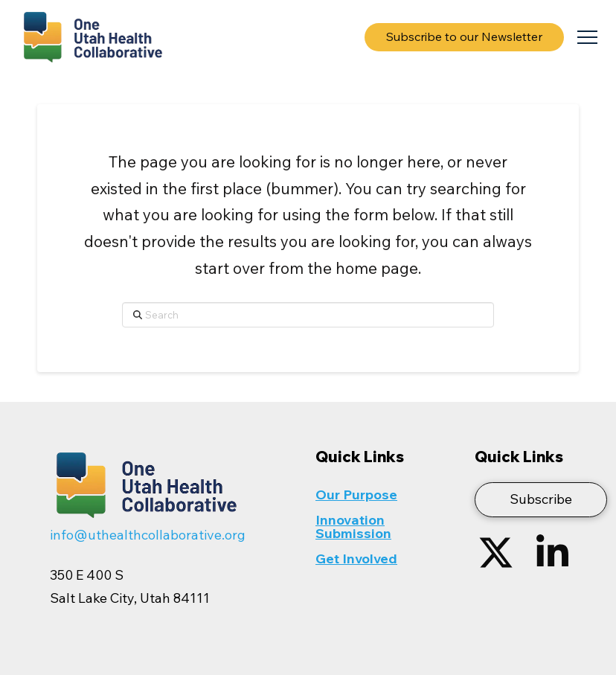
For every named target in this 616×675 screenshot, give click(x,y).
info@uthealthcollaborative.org (148, 535)
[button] (587, 38)
